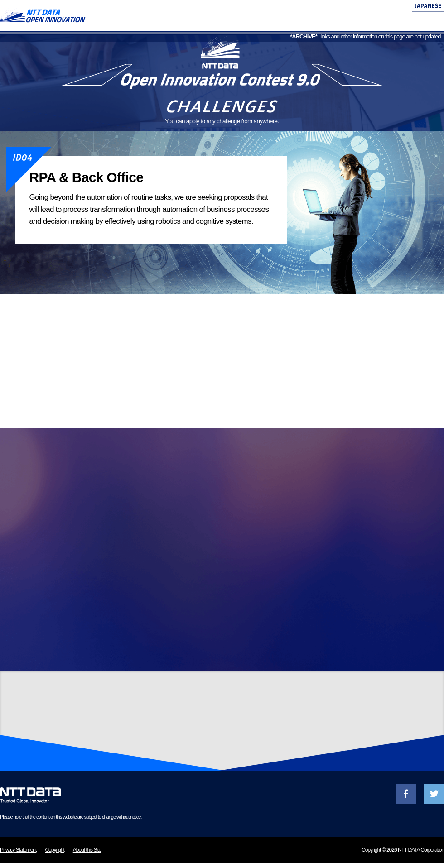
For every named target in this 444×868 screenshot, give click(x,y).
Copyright (54, 854)
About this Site (87, 854)
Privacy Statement (18, 854)
